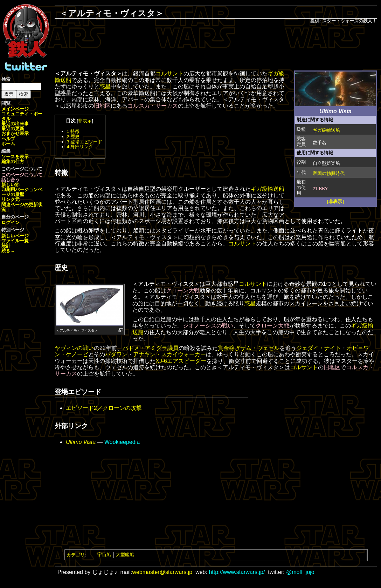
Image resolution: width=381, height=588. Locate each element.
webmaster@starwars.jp (162, 572)
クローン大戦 (183, 290)
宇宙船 (104, 555)
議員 (173, 348)
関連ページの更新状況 (22, 207)
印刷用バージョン (20, 190)
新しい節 (11, 185)
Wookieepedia (122, 442)
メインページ (15, 109)
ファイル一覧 (15, 241)
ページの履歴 (22, 192)
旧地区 (102, 106)
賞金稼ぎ (229, 348)
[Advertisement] (216, 48)
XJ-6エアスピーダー (181, 361)
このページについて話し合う (22, 177)
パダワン (116, 354)
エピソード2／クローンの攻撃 (104, 408)
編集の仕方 (13, 161)
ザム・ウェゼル (260, 348)
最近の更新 (13, 129)
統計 (6, 246)
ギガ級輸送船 (326, 130)
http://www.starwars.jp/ (237, 572)
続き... (8, 251)
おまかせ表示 (15, 133)
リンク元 (11, 199)
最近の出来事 (15, 124)
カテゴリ (76, 555)
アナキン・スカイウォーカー (169, 354)
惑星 (105, 86)
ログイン (11, 222)
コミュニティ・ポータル (22, 116)
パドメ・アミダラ (145, 348)
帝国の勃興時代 (329, 173)
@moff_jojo (300, 572)
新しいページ (15, 236)
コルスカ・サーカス (153, 106)
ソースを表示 (15, 157)
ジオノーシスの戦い (208, 326)
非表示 (85, 121)
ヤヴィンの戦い (74, 348)
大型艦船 (125, 555)
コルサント (169, 73)
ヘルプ (8, 139)
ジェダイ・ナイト (319, 348)
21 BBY (320, 188)
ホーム (8, 144)
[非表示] (335, 201)
